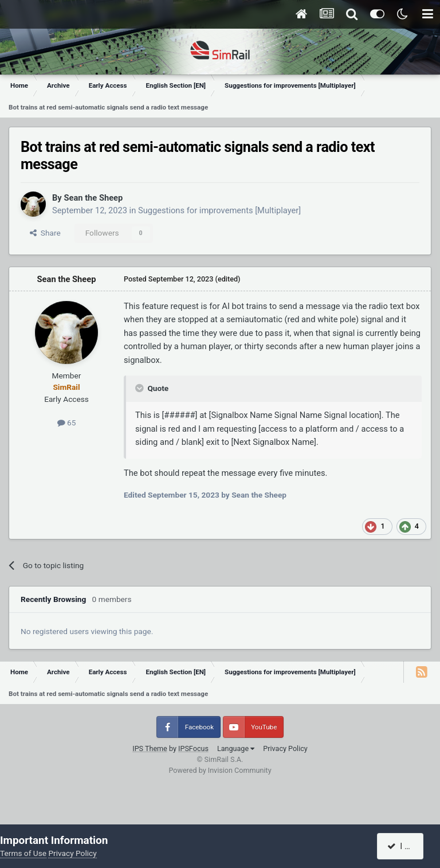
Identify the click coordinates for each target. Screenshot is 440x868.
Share (45, 233)
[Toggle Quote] (140, 388)
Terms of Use (23, 853)
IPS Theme (150, 748)
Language (236, 748)
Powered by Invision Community (220, 770)
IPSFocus (193, 748)
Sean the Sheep (93, 198)
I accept (407, 846)
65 (67, 423)
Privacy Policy (285, 748)
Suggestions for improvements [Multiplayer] (219, 210)
